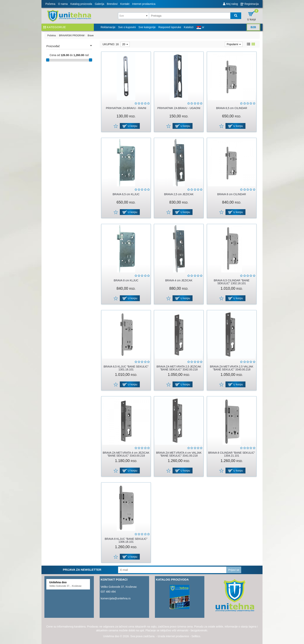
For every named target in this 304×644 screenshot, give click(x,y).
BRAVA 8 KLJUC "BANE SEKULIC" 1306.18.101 (126, 540)
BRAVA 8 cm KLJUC (126, 280)
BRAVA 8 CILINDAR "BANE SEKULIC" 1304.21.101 (232, 454)
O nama (63, 4)
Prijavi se (234, 570)
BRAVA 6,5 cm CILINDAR (232, 108)
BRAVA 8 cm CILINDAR (232, 194)
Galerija (99, 4)
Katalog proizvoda (81, 4)
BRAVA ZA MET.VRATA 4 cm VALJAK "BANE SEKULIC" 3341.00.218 (179, 454)
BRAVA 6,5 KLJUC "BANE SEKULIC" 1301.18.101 (126, 368)
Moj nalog (230, 4)
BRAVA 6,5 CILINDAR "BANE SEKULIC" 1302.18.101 (232, 282)
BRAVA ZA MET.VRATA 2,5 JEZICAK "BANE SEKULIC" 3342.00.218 (179, 368)
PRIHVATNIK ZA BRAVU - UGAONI (179, 108)
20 (125, 44)
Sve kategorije (147, 27)
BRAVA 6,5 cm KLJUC (126, 194)
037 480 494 (108, 592)
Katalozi (189, 27)
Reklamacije (108, 27)
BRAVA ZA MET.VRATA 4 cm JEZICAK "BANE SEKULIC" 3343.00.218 (126, 454)
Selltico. (196, 636)
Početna (50, 4)
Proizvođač (69, 46)
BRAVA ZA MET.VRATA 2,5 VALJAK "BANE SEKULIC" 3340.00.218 (232, 368)
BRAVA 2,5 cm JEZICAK (179, 194)
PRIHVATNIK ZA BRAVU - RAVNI (126, 108)
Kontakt (125, 4)
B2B (253, 27)
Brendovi (112, 4)
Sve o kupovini (127, 27)
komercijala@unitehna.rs (116, 598)
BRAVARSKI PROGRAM (72, 36)
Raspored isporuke (170, 27)
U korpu (130, 126)
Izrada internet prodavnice (173, 636)
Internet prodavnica (144, 4)
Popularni (234, 44)
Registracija (250, 4)
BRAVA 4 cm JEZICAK (179, 280)
